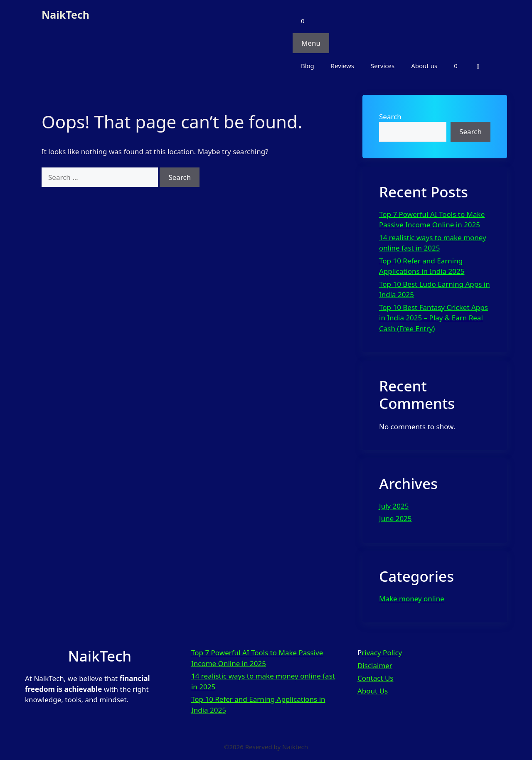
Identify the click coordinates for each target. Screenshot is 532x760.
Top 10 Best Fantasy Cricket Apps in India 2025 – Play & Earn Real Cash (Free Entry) (433, 318)
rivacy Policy (382, 653)
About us (424, 66)
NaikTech (65, 15)
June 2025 (395, 518)
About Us (373, 691)
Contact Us (376, 678)
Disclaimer (375, 665)
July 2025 (394, 506)
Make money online (412, 599)
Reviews (342, 66)
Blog (308, 66)
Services (383, 66)
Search (390, 117)
